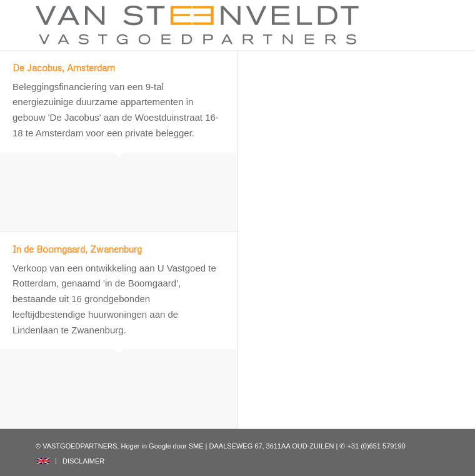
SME (196, 446)
